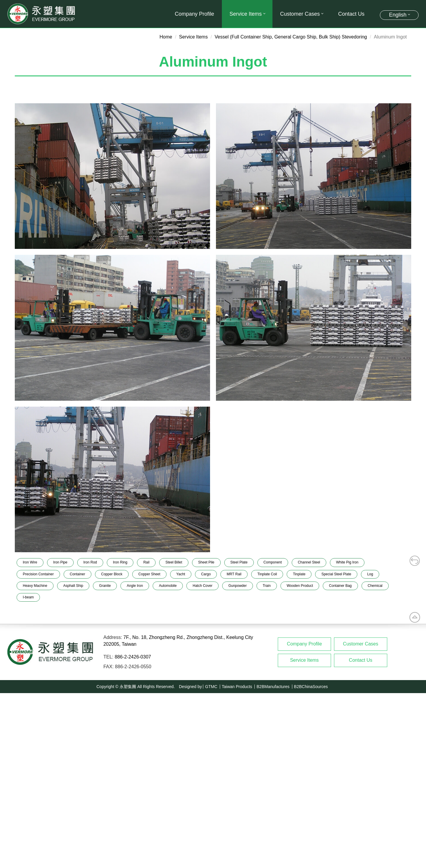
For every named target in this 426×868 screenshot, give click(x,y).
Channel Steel (309, 562)
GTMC (211, 687)
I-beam (28, 597)
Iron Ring (120, 562)
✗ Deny (8, 717)
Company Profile (195, 14)
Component (273, 562)
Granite (105, 586)
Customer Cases (301, 14)
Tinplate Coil (267, 574)
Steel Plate (239, 562)
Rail (146, 562)
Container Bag (340, 586)
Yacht (181, 574)
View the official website (54, 757)
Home (166, 37)
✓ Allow (8, 710)
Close (6, 696)
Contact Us (351, 14)
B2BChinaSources (311, 687)
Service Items (247, 14)
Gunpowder (238, 586)
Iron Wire (30, 562)
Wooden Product (300, 586)
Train (267, 586)
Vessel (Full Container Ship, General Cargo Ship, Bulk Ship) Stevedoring (291, 37)
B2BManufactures (273, 687)
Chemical (375, 586)
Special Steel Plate (336, 574)
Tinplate (299, 574)
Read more (14, 757)
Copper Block (112, 574)
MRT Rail (234, 574)
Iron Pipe (60, 562)
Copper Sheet (149, 574)
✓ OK (170, 865)
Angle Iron (135, 586)
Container (78, 574)
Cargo (206, 574)
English (398, 15)
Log (370, 574)
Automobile (168, 586)
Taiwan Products (237, 687)
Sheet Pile (206, 562)
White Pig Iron (347, 562)
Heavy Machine (35, 586)
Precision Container (38, 574)
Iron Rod (90, 562)
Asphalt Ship (73, 586)
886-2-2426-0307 (133, 657)
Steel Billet (174, 562)
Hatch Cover (202, 586)
